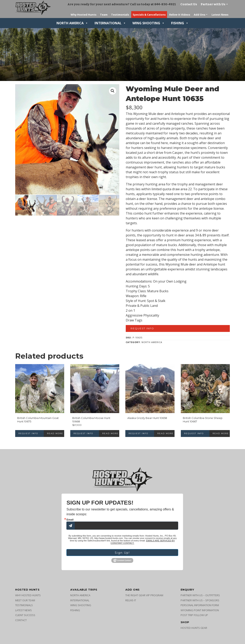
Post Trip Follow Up (194, 616)
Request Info (142, 328)
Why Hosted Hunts (28, 596)
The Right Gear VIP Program (144, 596)
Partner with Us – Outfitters (200, 596)
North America (72, 23)
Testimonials (24, 606)
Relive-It (131, 601)
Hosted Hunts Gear (194, 629)
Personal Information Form (200, 606)
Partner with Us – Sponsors (200, 601)
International (110, 23)
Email (70, 520)
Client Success (25, 616)
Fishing (180, 23)
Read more (55, 433)
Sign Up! (122, 553)
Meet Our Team (25, 601)
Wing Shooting (149, 23)
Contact (21, 621)
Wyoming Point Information (200, 611)
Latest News (23, 611)
